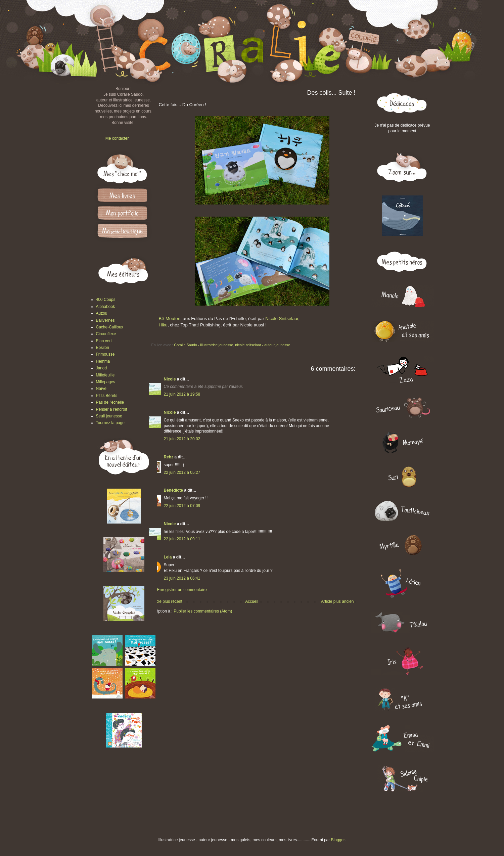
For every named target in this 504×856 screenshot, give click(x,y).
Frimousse (105, 354)
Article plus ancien (337, 601)
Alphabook (106, 307)
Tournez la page (110, 423)
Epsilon (103, 348)
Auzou (102, 313)
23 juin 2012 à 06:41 (182, 578)
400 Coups (106, 300)
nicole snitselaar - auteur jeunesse (263, 345)
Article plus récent (166, 601)
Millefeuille (105, 375)
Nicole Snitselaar (282, 319)
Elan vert (104, 341)
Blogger (338, 840)
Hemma (103, 361)
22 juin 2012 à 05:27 (182, 472)
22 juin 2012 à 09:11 (182, 539)
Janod (102, 368)
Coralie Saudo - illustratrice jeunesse (203, 345)
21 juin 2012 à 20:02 (182, 439)
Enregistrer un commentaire (182, 590)
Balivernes (105, 320)
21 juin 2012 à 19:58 (182, 394)
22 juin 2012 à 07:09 (182, 506)
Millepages (106, 382)
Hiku (163, 325)
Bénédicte (173, 490)
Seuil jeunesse (109, 416)
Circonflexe (106, 334)
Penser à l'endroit (112, 409)
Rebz (169, 457)
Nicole (170, 379)
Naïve (101, 389)
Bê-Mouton (170, 319)
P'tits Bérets (107, 396)
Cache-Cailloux (110, 327)
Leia (168, 557)
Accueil (252, 601)
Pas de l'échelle (110, 402)
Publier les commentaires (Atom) (203, 611)
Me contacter (117, 138)
